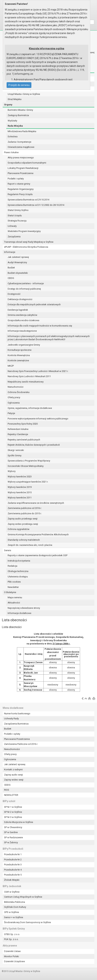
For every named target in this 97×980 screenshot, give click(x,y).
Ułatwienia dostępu (18, 577)
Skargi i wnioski (16, 450)
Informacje (10, 252)
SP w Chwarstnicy (13, 827)
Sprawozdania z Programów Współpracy (29, 461)
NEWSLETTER (11, 795)
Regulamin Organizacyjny (21, 189)
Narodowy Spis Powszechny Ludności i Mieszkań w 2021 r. (38, 371)
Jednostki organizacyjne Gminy (24, 345)
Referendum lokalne (18, 429)
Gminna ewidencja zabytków (22, 315)
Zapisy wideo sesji (14, 780)
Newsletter (13, 587)
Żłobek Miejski (12, 880)
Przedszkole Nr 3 (13, 865)
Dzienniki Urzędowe (14, 961)
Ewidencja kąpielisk (18, 310)
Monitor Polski (12, 956)
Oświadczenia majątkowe (21, 147)
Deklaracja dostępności (20, 299)
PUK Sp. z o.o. (11, 939)
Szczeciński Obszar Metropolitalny (26, 466)
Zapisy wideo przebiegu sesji (23, 524)
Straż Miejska (15, 99)
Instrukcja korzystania (19, 561)
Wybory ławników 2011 (20, 498)
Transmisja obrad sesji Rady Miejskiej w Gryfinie (29, 242)
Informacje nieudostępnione (22, 331)
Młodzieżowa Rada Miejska (22, 131)
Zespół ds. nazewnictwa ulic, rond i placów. (30, 545)
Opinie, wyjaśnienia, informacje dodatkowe (30, 408)
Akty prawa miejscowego (21, 158)
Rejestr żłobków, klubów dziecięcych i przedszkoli (34, 445)
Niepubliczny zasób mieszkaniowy (26, 382)
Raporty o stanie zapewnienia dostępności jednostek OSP (38, 555)
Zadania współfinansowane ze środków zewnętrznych (36, 503)
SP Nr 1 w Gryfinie (13, 807)
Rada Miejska (15, 126)
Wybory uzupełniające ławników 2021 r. (28, 482)
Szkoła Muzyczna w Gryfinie (19, 822)
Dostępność (14, 294)
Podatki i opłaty (16, 179)
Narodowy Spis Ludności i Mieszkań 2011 (29, 376)
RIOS (7, 790)
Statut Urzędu (15, 215)
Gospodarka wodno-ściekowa (23, 320)
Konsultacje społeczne (20, 350)
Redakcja (12, 566)
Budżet (11, 268)
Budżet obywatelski (18, 273)
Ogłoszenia (14, 403)
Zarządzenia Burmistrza (16, 724)
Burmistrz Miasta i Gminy (20, 110)
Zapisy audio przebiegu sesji (23, 519)
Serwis (8, 550)
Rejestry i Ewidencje (18, 434)
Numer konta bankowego (17, 714)
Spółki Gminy (15, 455)
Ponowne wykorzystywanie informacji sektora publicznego (38, 419)
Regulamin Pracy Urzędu (20, 194)
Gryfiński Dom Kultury (15, 907)
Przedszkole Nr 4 (13, 870)
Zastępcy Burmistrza (18, 115)
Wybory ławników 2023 (20, 477)
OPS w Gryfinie (12, 912)
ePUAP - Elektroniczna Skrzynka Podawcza (26, 247)
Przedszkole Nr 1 (13, 854)
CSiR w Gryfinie (12, 892)
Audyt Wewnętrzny (17, 262)
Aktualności (14, 603)
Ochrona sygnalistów (19, 529)
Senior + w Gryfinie (14, 917)
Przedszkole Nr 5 (13, 875)
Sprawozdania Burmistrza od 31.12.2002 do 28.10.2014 (36, 205)
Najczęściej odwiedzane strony (24, 608)
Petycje (11, 413)
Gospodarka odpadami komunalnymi (27, 163)
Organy (8, 105)
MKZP (11, 366)
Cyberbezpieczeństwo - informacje (26, 283)
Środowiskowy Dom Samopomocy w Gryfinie (27, 922)
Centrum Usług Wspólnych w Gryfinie (23, 897)
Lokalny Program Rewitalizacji (23, 168)
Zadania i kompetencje (19, 142)
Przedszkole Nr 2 (13, 860)
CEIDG (11, 278)
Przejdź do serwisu (19, 85)
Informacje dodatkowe (19, 613)
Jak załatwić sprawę (18, 257)
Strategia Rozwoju (17, 221)
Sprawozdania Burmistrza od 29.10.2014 (28, 200)
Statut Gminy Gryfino (18, 210)
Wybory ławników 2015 (20, 492)
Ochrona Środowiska (19, 392)
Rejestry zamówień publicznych (24, 440)
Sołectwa (13, 136)
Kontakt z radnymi (13, 770)
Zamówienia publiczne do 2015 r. (25, 513)
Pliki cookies (14, 582)
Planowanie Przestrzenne (21, 173)
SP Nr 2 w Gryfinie (13, 812)
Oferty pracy (14, 397)
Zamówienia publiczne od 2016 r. (25, 508)
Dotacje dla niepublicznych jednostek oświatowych (34, 304)
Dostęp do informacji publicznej (24, 289)
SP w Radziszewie (13, 837)
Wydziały (12, 121)
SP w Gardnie (11, 832)
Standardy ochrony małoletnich (24, 540)
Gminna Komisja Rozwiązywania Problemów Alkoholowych (38, 534)
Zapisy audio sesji (13, 775)
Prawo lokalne (11, 152)
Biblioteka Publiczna (15, 902)
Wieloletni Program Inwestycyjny (24, 231)
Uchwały (12, 226)
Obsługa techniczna (18, 571)
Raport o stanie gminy (19, 184)
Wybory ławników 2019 (20, 487)
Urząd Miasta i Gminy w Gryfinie (24, 94)
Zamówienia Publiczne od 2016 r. (21, 744)
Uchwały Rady (11, 719)
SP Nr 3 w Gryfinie (13, 817)
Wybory (12, 471)
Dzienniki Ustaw (12, 951)
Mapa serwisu (15, 597)
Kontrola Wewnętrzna (19, 355)
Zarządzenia (14, 237)
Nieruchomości (16, 387)
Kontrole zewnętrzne (18, 360)
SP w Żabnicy (11, 842)
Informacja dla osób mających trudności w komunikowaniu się (40, 326)
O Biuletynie (10, 592)
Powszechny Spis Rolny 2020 (23, 424)
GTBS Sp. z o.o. (12, 934)
